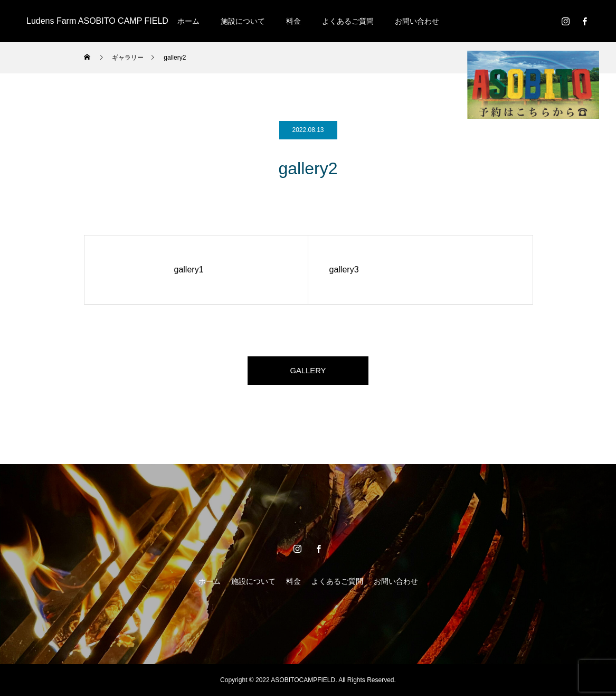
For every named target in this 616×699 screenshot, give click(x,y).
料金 (293, 21)
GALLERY (308, 372)
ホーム (188, 21)
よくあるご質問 (348, 21)
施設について (243, 21)
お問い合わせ (417, 21)
